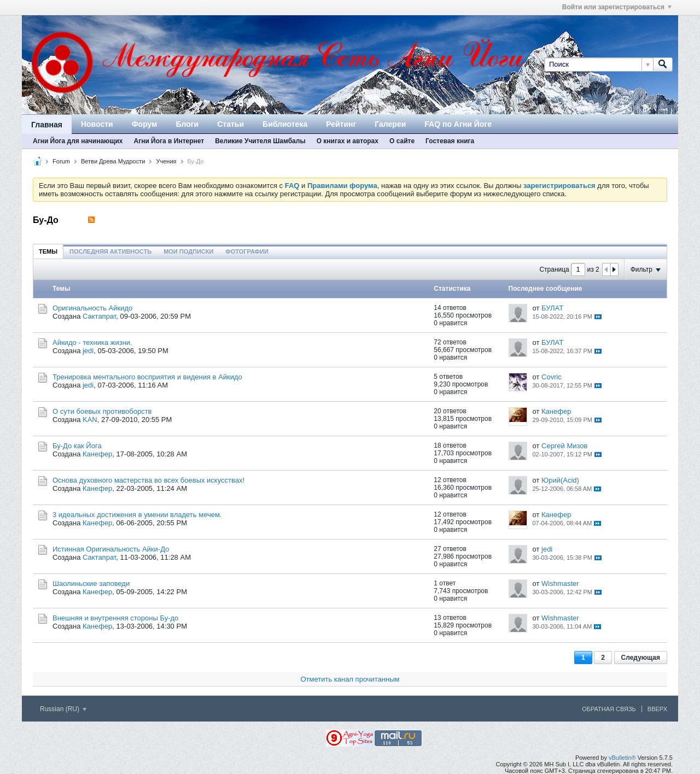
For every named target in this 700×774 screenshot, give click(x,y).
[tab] (48, 251)
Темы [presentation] (48, 251)
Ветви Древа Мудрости (113, 161)
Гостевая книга (450, 141)
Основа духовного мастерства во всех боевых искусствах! (148, 480)
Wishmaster (560, 584)
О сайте (402, 141)
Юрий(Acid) (560, 480)
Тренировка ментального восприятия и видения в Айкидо (147, 377)
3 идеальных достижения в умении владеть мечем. (137, 515)
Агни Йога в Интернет (169, 141)
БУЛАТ (552, 308)
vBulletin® (622, 758)
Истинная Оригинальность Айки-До (111, 549)
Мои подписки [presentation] (188, 251)
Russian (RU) (63, 709)
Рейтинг (341, 124)
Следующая (641, 658)
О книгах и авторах (348, 141)
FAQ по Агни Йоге (458, 124)
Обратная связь (609, 709)
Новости (97, 124)
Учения (166, 161)
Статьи (231, 124)
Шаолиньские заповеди (91, 584)
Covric (552, 377)
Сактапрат (99, 316)
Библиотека (285, 124)
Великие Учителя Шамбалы (260, 141)
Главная (47, 125)
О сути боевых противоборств (102, 411)
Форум (145, 124)
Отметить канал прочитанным (350, 679)
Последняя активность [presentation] (110, 251)
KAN (90, 420)
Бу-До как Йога (77, 446)
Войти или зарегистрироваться (617, 7)
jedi (88, 351)
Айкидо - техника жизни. (92, 342)
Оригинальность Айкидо (92, 308)
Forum (61, 161)
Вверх (657, 709)
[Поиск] (599, 64)
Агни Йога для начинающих (78, 141)
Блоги (187, 124)
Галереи (390, 124)
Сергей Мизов (564, 446)
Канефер (556, 411)
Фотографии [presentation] (247, 251)
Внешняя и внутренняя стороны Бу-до (115, 618)
